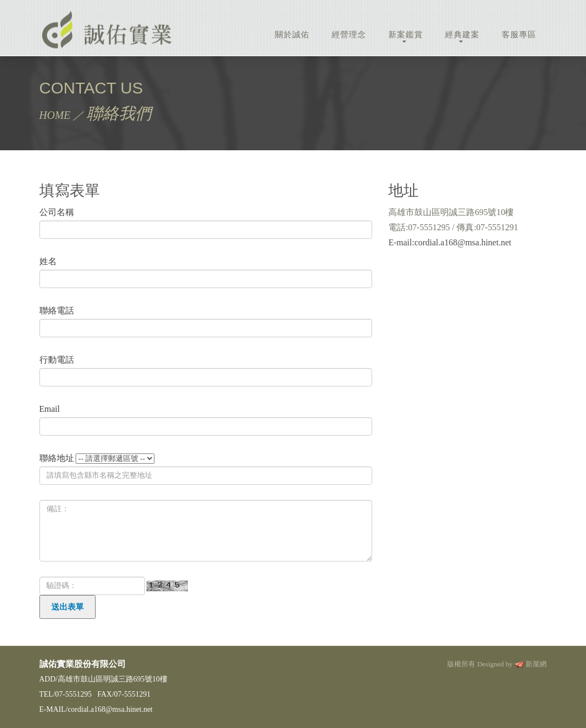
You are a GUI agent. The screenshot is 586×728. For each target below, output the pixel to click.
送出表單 (68, 607)
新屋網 (536, 664)
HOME (55, 115)
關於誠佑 (292, 35)
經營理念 (349, 35)
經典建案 (462, 35)
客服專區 (519, 35)
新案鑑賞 (406, 35)
